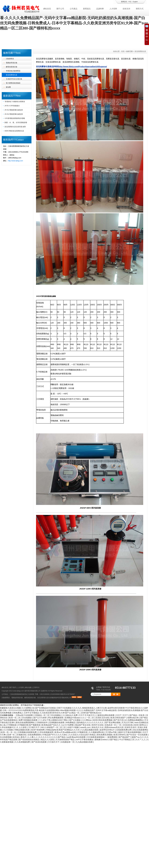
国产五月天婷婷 (40, 718)
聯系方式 (140, 9)
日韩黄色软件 (42, 722)
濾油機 (8, 87)
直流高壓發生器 (11, 75)
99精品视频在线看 (22, 730)
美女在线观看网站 (141, 730)
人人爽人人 (33, 737)
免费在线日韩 (133, 718)
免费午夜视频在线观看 (28, 720)
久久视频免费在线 (96, 732)
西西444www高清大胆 (114, 727)
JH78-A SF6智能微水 (12, 106)
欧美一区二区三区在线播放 (21, 718)
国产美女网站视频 (113, 722)
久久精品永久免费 (70, 715)
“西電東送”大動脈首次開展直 (15, 102)
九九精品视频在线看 (90, 730)
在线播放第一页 (68, 742)
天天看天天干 (34, 727)
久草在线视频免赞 (46, 732)
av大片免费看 (68, 725)
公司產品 (74, 9)
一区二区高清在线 (125, 725)
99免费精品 (71, 722)
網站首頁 (47, 9)
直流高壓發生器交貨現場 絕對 (15, 127)
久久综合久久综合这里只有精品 (82, 735)
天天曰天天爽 (128, 722)
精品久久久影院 (48, 740)
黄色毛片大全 (98, 727)
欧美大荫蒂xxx (141, 725)
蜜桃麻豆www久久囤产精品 (106, 740)
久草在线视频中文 (8, 727)
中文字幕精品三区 (127, 740)
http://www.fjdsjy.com (15, 161)
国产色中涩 (118, 720)
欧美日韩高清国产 (118, 718)
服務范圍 (129, 51)
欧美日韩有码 (120, 735)
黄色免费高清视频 (105, 735)
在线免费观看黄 (35, 735)
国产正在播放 (75, 720)
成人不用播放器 (10, 725)
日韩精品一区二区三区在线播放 (48, 715)
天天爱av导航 (111, 732)
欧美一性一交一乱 (9, 732)
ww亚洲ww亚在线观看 (76, 737)
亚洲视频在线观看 (57, 722)
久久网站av (87, 720)
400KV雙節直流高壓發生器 (14, 131)
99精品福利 (51, 730)
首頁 (123, 51)
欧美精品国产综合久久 (51, 725)
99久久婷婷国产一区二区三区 (54, 727)
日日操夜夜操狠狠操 (96, 737)
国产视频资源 (35, 725)
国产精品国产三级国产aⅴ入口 (131, 737)
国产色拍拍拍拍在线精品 (29, 740)
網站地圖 (28, 687)
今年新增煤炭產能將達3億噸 (15, 118)
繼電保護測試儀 (11, 67)
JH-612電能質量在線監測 (14, 110)
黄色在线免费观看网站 (26, 722)
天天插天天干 (54, 742)
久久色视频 (8, 730)
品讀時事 (100, 9)
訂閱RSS (36, 687)
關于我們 (13, 687)
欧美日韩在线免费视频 (103, 720)
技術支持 (126, 9)
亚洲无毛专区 (131, 727)
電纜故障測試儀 (11, 63)
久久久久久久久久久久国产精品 (52, 737)
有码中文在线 (98, 725)
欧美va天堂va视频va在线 (66, 732)
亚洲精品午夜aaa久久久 (75, 718)
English (135, 2)
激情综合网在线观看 (106, 715)
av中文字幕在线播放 (85, 740)
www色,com (86, 727)
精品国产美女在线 (83, 725)
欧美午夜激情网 (38, 730)
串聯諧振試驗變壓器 (13, 71)
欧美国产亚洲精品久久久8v (68, 730)
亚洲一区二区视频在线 (17, 735)
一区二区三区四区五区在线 (98, 718)
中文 (130, 2)
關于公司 (60, 9)
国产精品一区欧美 (137, 715)
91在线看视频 (6, 737)
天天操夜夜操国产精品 (65, 740)
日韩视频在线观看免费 (27, 732)
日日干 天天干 (122, 715)
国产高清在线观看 (39, 742)
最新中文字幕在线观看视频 (130, 732)
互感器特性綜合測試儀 (14, 79)
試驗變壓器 (10, 59)
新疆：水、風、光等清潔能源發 (16, 123)
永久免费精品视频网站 (134, 720)
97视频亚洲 (23, 725)
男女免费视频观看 (56, 718)
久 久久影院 (22, 727)
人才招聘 (113, 9)
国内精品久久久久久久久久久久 (90, 722)
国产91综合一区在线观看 (137, 735)
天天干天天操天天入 (88, 715)
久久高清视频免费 (23, 742)
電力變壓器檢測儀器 (13, 83)
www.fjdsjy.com (19, 691)
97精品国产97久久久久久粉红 (55, 735)
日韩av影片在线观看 (24, 715)
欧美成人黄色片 (20, 737)
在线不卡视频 (73, 727)
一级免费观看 (112, 737)
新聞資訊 (87, 9)
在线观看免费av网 (124, 730)
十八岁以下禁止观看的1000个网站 (54, 720)
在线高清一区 (111, 725)
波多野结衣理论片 (107, 730)
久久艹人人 (141, 740)
